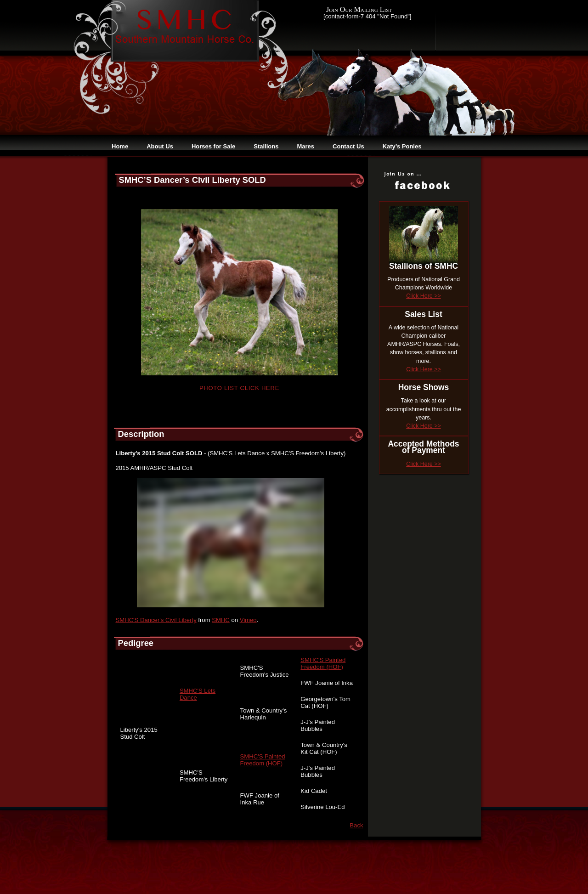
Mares (305, 146)
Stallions (266, 146)
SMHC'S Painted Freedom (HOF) (323, 663)
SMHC (221, 620)
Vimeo (248, 620)
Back (356, 825)
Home (120, 146)
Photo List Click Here (239, 388)
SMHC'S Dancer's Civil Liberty (156, 620)
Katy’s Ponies (402, 146)
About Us (160, 146)
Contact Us (348, 146)
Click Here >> (423, 296)
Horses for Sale (213, 146)
